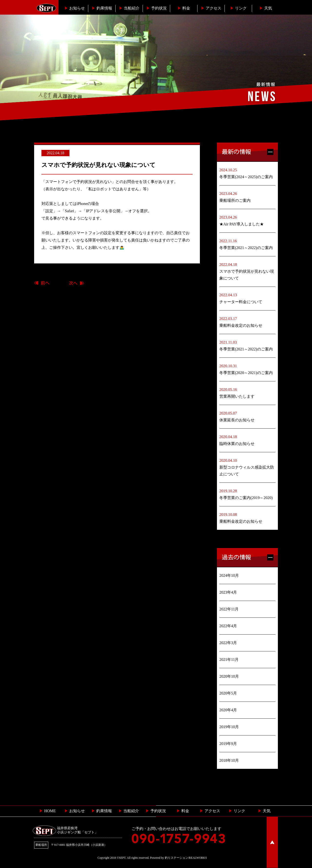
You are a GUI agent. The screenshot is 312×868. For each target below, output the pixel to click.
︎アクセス (211, 8)
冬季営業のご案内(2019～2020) (246, 498)
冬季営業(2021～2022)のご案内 (246, 248)
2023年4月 (228, 592)
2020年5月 (228, 693)
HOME (47, 811)
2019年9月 (228, 744)
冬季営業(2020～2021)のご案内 (246, 373)
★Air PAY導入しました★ (242, 224)
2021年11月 (229, 660)
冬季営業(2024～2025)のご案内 (246, 177)
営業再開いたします (237, 396)
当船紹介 (129, 8)
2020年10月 (229, 676)
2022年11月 (229, 609)
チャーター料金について (241, 302)
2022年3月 (228, 643)
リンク (238, 8)
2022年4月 (228, 626)
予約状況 (156, 8)
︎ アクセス (210, 811)
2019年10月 (229, 727)
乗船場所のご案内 (235, 200)
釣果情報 (102, 8)
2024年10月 (229, 575)
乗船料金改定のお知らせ (241, 325)
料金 (184, 8)
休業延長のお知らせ (237, 420)
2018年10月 (229, 760)
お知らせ (75, 8)
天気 (266, 8)
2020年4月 (228, 710)
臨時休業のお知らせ (237, 444)
